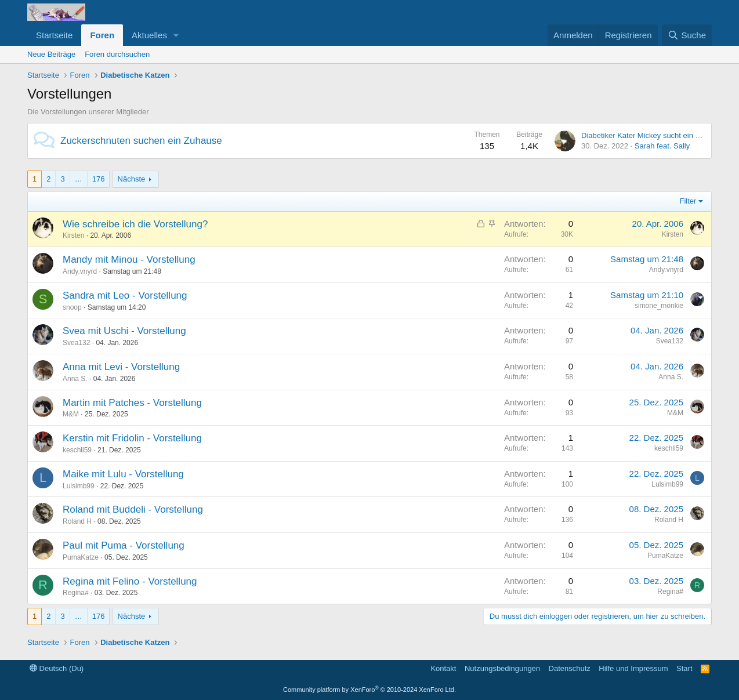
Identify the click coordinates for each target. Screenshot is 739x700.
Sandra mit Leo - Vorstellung (125, 295)
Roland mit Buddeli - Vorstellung (133, 509)
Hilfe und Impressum (633, 668)
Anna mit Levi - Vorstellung (121, 367)
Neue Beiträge (51, 54)
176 (99, 179)
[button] (176, 35)
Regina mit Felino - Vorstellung (130, 581)
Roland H (77, 521)
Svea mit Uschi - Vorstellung (124, 331)
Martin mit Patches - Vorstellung (132, 403)
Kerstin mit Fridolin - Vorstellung (132, 438)
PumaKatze (81, 557)
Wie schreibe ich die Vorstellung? (135, 224)
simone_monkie (659, 306)
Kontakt (443, 668)
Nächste (132, 179)
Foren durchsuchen (117, 54)
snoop (72, 307)
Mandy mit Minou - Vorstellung (129, 260)
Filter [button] (688, 201)
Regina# (76, 593)
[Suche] (687, 35)
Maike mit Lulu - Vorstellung (123, 474)
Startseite (54, 35)
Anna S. (75, 379)
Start (684, 668)
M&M (71, 414)
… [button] (79, 179)
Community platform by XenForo (369, 690)
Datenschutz (570, 668)
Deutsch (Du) (57, 668)
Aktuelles (149, 35)
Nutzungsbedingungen (502, 668)
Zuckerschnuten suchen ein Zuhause (141, 141)
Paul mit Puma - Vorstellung (124, 545)
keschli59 (77, 450)
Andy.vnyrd (80, 271)
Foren (102, 35)
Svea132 (76, 343)
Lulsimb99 (79, 486)
